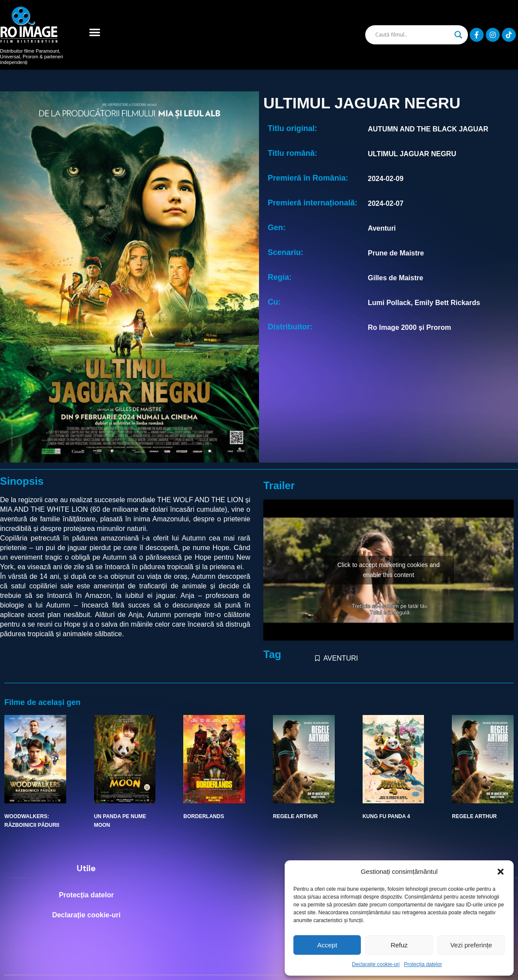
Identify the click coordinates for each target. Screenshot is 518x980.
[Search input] (413, 35)
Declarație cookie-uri (376, 964)
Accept (327, 945)
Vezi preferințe (471, 945)
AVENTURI (341, 658)
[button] (501, 872)
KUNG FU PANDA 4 (386, 816)
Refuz (399, 945)
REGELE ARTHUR (295, 816)
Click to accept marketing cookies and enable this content (388, 570)
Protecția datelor (423, 964)
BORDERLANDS (203, 816)
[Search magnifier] (458, 35)
